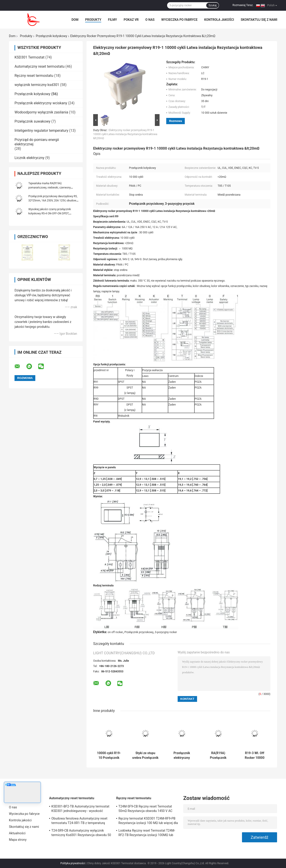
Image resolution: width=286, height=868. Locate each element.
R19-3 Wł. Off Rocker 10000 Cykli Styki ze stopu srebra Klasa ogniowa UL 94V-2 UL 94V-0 (255, 755)
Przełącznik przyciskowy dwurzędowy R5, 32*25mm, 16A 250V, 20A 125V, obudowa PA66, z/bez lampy (53, 201)
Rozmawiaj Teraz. (243, 5)
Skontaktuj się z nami (259, 20)
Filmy (112, 20)
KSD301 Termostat (29, 57)
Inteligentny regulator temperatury (41, 131)
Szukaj (212, 5)
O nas (150, 20)
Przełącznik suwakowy (33, 121)
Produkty (93, 20)
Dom (75, 20)
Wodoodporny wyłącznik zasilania (41, 112)
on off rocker (115, 632)
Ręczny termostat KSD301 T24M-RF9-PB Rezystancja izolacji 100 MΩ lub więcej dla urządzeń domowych (148, 821)
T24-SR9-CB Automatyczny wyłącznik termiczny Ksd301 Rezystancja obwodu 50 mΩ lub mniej (81, 833)
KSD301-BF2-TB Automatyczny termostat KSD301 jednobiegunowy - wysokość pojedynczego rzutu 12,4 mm (80, 809)
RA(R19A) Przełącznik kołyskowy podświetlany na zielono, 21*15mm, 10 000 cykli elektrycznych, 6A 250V (218, 755)
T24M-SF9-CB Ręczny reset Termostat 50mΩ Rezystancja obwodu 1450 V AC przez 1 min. (145, 809)
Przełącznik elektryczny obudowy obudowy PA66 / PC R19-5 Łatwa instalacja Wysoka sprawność (182, 755)
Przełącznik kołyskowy (51, 36)
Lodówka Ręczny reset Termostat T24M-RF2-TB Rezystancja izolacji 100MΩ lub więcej (147, 833)
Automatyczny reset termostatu (40, 66)
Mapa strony (18, 840)
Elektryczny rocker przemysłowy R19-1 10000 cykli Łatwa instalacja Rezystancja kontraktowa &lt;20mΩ (125, 134)
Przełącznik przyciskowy (139, 632)
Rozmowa (176, 121)
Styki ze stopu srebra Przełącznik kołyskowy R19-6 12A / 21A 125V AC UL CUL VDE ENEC (145, 755)
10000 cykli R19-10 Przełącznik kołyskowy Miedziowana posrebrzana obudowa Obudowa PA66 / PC (109, 755)
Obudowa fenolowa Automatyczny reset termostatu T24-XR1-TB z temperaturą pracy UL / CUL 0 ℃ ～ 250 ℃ (79, 821)
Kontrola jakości (219, 20)
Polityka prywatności (73, 863)
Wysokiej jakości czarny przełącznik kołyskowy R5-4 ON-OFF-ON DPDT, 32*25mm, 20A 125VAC (50, 213)
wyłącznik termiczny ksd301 (37, 85)
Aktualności (17, 833)
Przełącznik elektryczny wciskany (41, 103)
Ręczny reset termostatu (34, 76)
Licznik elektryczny (29, 158)
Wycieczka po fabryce (179, 20)
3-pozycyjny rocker (166, 632)
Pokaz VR (131, 20)
